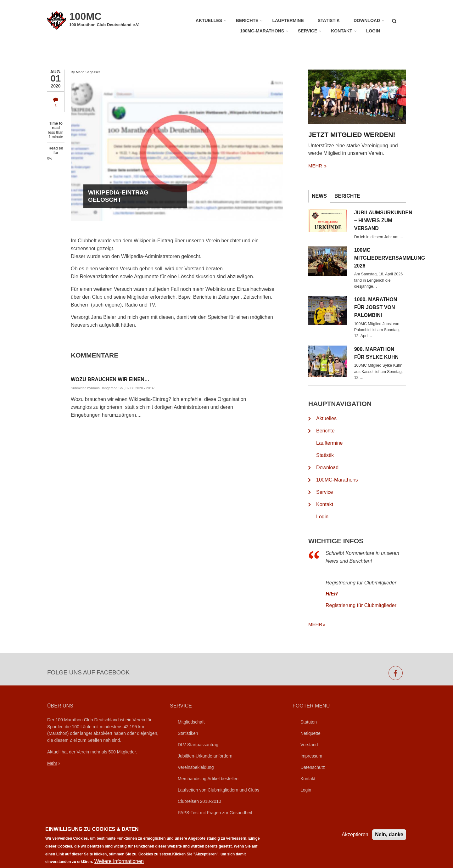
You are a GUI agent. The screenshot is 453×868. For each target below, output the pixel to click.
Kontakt (341, 31)
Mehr (52, 763)
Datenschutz (313, 767)
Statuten (309, 722)
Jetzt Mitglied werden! (361, 135)
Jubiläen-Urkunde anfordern (205, 756)
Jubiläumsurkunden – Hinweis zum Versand (389, 220)
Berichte (247, 20)
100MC (85, 16)
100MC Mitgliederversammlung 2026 (389, 258)
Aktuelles (209, 20)
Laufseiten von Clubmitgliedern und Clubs (218, 790)
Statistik (329, 20)
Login (373, 31)
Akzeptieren (355, 838)
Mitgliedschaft (191, 722)
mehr (325, 166)
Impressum (311, 756)
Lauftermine (288, 20)
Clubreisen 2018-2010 (199, 801)
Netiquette (310, 733)
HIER (341, 594)
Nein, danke (389, 838)
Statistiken (188, 733)
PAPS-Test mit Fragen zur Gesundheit (215, 813)
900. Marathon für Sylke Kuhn (386, 353)
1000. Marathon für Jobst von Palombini (385, 307)
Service (308, 31)
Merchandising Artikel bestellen (208, 779)
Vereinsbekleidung (196, 767)
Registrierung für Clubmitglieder (370, 605)
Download (367, 20)
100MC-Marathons (262, 31)
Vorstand (309, 745)
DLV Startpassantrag (198, 745)
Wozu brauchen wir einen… (110, 379)
